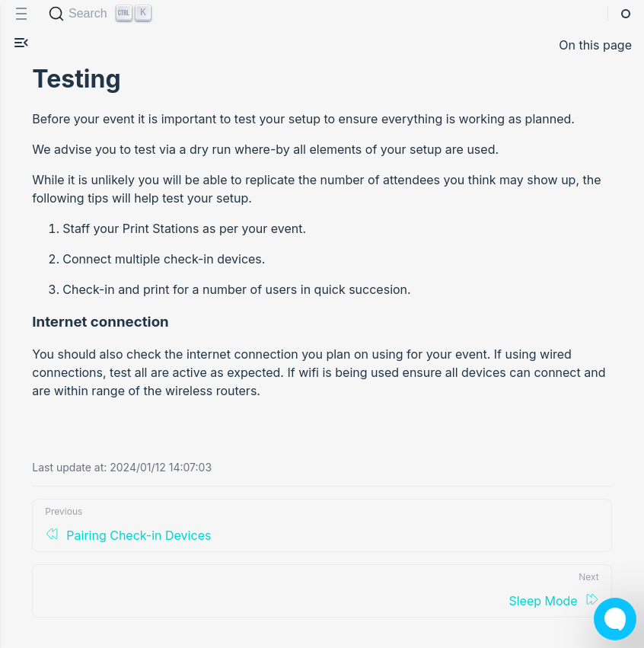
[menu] (21, 14)
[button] (21, 45)
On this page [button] (595, 45)
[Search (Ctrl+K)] (102, 14)
